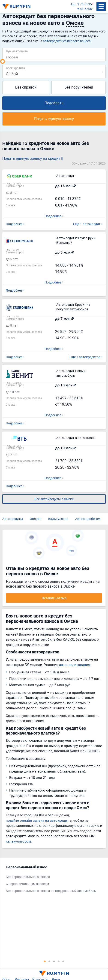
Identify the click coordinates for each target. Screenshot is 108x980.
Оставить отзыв (54, 598)
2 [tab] (49, 961)
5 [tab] (63, 961)
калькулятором (18, 841)
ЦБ (73, 4)
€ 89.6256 (85, 9)
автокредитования (75, 665)
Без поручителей (79, 87)
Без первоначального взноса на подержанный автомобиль (51, 891)
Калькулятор (58, 519)
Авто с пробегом (88, 519)
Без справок (26, 87)
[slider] (3, 61)
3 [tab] (54, 961)
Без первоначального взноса (28, 877)
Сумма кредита (17, 51)
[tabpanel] (52, 880)
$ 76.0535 (85, 4)
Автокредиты (13, 519)
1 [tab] (45, 961)
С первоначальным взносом (27, 884)
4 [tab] (59, 961)
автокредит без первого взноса (67, 41)
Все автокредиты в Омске (54, 499)
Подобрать (54, 103)
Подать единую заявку (54, 119)
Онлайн (36, 519)
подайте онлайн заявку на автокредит (37, 820)
